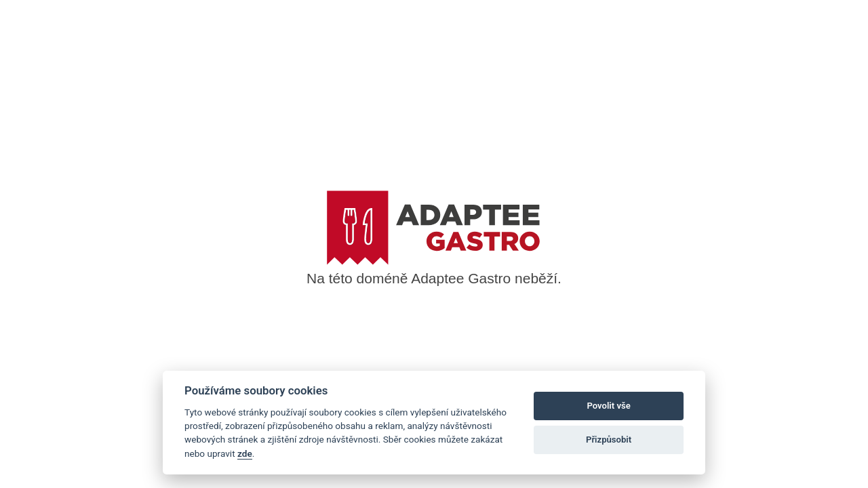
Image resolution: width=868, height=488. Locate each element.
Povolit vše (608, 406)
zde (245, 453)
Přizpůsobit (609, 440)
